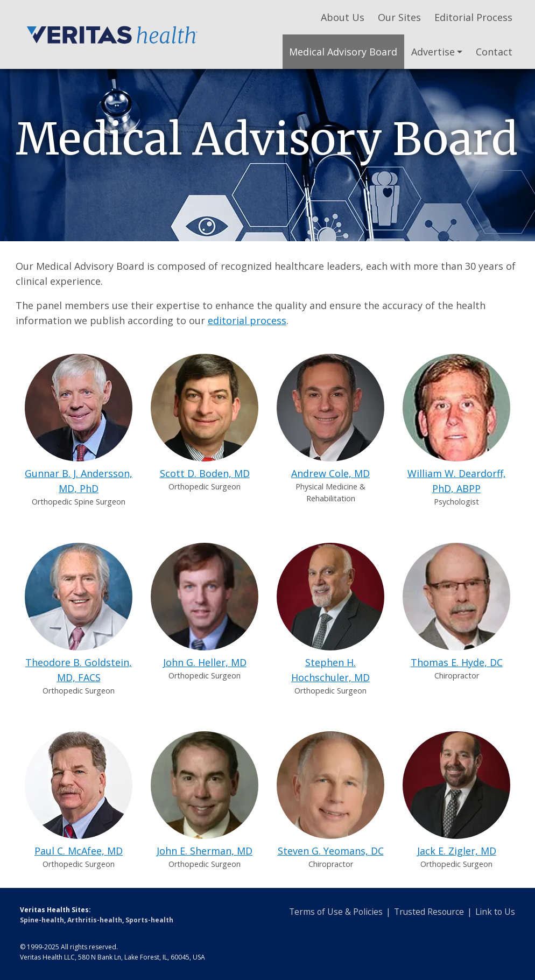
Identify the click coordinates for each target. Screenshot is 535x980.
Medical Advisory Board (343, 52)
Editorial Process (473, 17)
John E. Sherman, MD (205, 794)
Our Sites (399, 17)
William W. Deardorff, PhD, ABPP (456, 424)
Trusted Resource (429, 912)
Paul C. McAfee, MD (79, 794)
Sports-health (149, 920)
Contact (494, 52)
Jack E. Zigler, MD (456, 794)
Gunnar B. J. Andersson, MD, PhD (79, 424)
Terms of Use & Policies (336, 912)
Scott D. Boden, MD (205, 417)
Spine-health (42, 920)
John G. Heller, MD (205, 606)
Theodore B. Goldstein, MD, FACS (79, 613)
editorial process (247, 320)
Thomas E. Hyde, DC (456, 606)
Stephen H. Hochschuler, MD (330, 613)
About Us (343, 17)
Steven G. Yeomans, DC (330, 794)
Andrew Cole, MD (330, 417)
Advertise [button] (433, 52)
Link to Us (495, 912)
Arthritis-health (95, 920)
